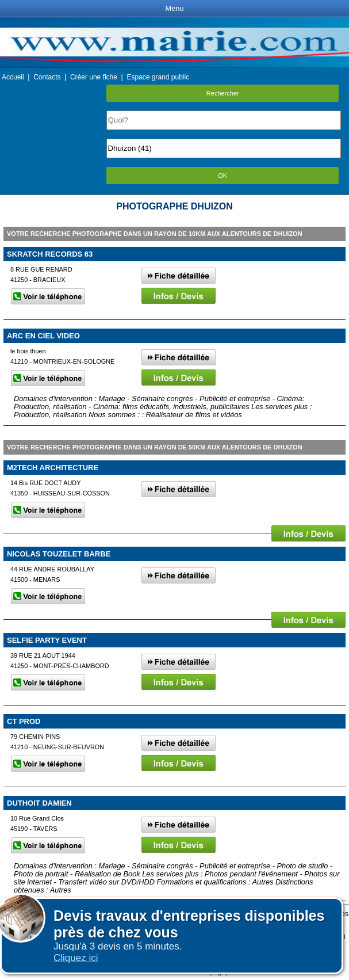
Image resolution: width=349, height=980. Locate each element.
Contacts (47, 77)
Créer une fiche (94, 77)
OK (223, 176)
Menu (174, 8)
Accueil (13, 77)
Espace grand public (158, 77)
